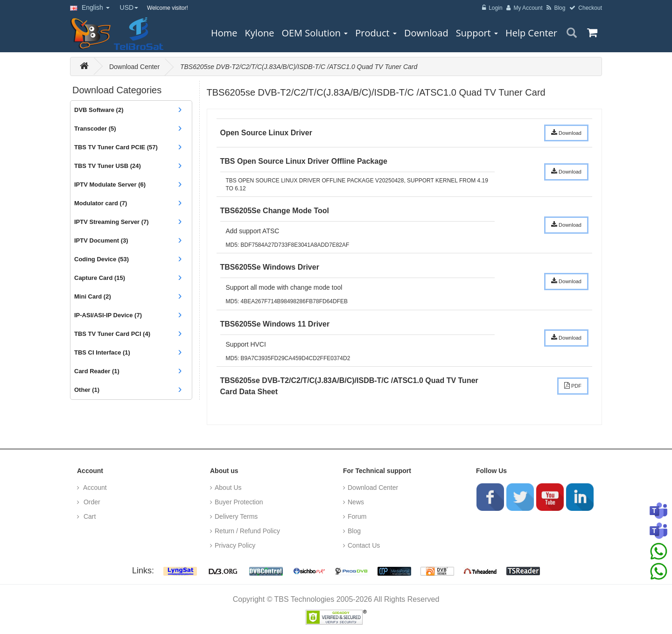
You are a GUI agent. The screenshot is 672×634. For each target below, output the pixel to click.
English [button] (90, 7)
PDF (573, 385)
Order (91, 502)
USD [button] (129, 7)
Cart (89, 516)
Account (94, 488)
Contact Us (364, 545)
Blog (354, 531)
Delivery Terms (236, 516)
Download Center (134, 67)
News (356, 502)
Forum (357, 516)
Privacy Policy (235, 545)
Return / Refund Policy (247, 531)
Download (566, 132)
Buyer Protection (239, 502)
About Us (228, 488)
